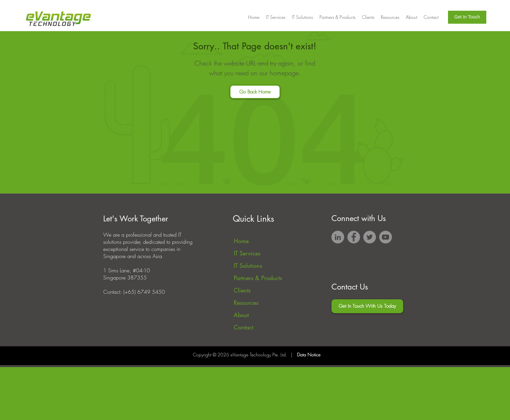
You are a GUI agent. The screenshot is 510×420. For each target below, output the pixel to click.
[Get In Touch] (467, 17)
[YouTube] (386, 237)
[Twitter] (370, 237)
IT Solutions (248, 266)
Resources (246, 303)
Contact (243, 327)
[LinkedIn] (338, 237)
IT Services (247, 253)
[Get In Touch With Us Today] (367, 306)
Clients (242, 290)
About (241, 315)
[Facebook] (354, 237)
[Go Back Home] (255, 92)
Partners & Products (258, 278)
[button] (368, 17)
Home (241, 241)
